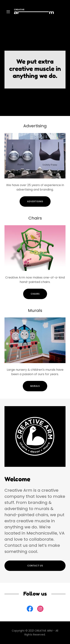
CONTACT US (35, 566)
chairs (35, 294)
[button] (9, 12)
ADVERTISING (35, 201)
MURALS (35, 386)
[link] (35, 12)
